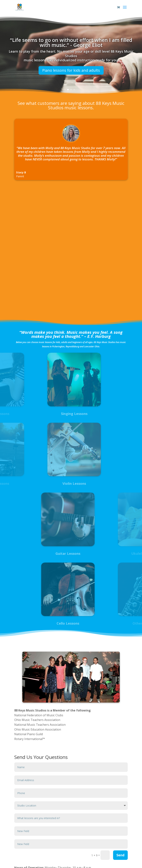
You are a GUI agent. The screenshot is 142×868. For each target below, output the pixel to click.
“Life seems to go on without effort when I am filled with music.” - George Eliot (71, 44)
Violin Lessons (51, 483)
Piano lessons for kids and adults (71, 72)
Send (120, 855)
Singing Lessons (51, 414)
